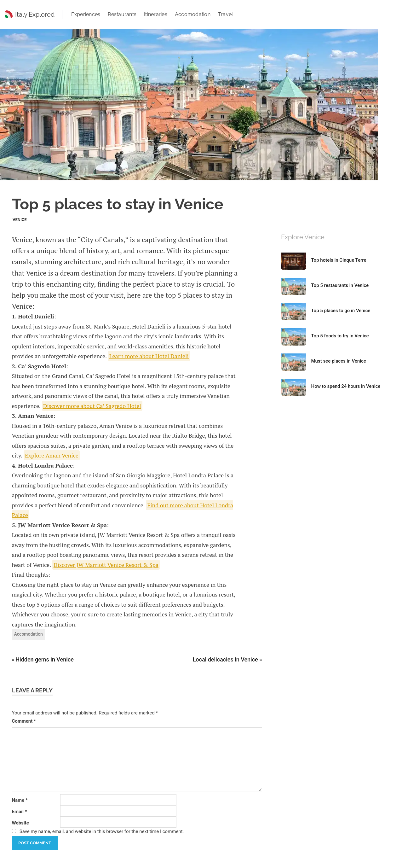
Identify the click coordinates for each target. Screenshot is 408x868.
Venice (20, 220)
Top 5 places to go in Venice (341, 311)
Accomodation (193, 14)
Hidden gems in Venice (44, 659)
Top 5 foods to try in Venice (340, 336)
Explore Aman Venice (52, 455)
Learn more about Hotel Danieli (149, 356)
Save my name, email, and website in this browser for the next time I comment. (102, 831)
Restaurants (122, 14)
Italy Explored (35, 15)
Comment (24, 721)
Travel (226, 14)
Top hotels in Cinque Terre (339, 260)
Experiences (86, 14)
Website (20, 823)
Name (20, 800)
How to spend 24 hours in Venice (346, 386)
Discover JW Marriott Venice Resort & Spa (106, 565)
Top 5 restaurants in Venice (340, 285)
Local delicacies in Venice (225, 659)
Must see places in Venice (339, 361)
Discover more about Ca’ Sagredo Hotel (92, 406)
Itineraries (156, 14)
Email (20, 812)
